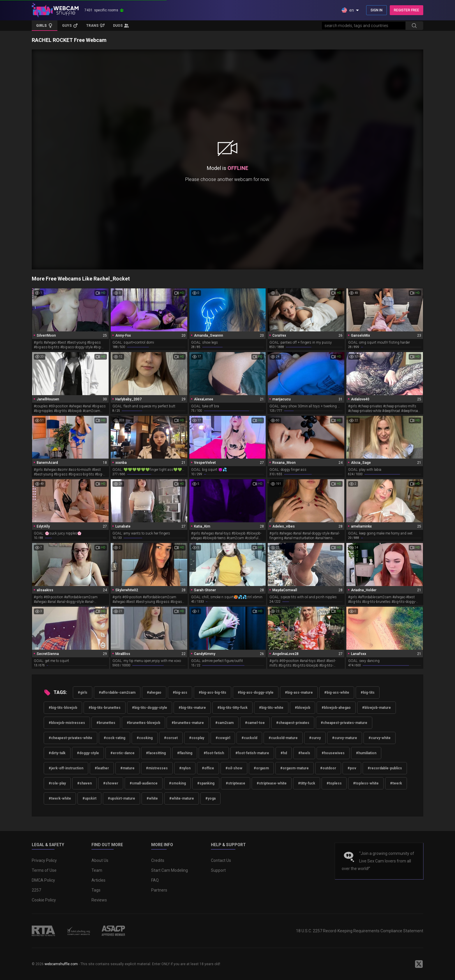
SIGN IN (376, 10)
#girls (83, 693)
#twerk (396, 783)
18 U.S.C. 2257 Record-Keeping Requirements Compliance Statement (360, 931)
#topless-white (366, 783)
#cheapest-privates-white (70, 738)
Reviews (99, 900)
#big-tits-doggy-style (150, 708)
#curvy (315, 738)
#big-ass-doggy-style (256, 693)
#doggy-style (88, 753)
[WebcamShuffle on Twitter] (419, 964)
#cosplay (197, 738)
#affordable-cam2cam (117, 693)
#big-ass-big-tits (212, 693)
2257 (36, 890)
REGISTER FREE (406, 10)
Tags (96, 890)
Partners (159, 890)
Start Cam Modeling (170, 870)
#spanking (206, 783)
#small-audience (144, 783)
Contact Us (221, 860)
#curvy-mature (345, 738)
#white (152, 798)
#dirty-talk (57, 753)
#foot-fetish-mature (252, 753)
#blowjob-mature (376, 708)
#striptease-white (272, 783)
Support (218, 870)
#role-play (57, 783)
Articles (98, 880)
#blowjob (303, 708)
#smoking (177, 783)
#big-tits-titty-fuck (232, 708)
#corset (171, 738)
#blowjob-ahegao (336, 708)
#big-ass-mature (299, 693)
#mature (127, 768)
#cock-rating (114, 738)
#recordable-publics (385, 768)
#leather (102, 768)
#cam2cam (224, 723)
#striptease (236, 783)
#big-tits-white (271, 708)
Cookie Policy (44, 900)
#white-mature (182, 798)
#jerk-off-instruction (66, 768)
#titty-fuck (307, 783)
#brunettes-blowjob (143, 723)
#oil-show (234, 768)
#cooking (145, 738)
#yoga (210, 798)
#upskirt (89, 798)
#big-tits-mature (192, 708)
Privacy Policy (44, 860)
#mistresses (157, 768)
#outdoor (328, 768)
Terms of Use (44, 870)
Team (97, 870)
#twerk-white (60, 798)
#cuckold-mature (283, 738)
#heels (304, 753)
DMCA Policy (43, 880)
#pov (352, 768)
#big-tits (368, 693)
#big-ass (180, 693)
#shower (111, 783)
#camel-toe (255, 723)
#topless (334, 783)
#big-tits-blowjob (63, 708)
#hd (284, 753)
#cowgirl (223, 738)
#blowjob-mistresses (67, 723)
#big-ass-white (337, 693)
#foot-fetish (214, 753)
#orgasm (261, 768)
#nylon (185, 768)
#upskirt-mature (121, 798)
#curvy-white (380, 738)
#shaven (84, 783)
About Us (100, 860)
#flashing (185, 753)
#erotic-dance (122, 753)
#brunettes (106, 723)
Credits (158, 860)
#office (208, 768)
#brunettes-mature (188, 723)
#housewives (333, 753)
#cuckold (249, 738)
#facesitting (156, 753)
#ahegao (154, 693)
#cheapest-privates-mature (344, 723)
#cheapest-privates (293, 723)
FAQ (155, 880)
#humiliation (366, 753)
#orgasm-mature (294, 768)
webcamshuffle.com (61, 964)
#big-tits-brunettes (105, 708)
